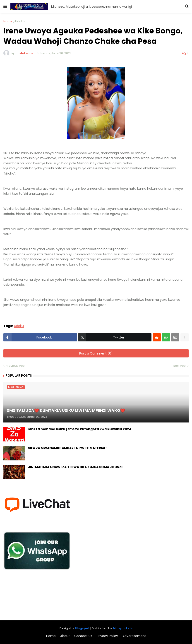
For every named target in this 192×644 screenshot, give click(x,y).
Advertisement (134, 636)
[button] (5, 7)
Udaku (20, 21)
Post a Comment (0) (96, 353)
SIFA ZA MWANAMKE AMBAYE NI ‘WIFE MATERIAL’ (67, 448)
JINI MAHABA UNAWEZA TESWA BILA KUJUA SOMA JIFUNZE (76, 467)
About (65, 636)
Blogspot (82, 628)
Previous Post (16, 366)
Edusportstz (123, 628)
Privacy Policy (107, 636)
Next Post (180, 366)
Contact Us (83, 636)
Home (8, 21)
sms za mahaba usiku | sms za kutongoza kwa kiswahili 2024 (80, 429)
